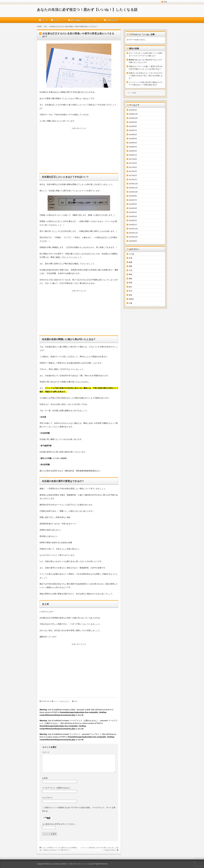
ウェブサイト (48, 798)
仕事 (130, 258)
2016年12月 (133, 184)
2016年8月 (133, 196)
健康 (130, 262)
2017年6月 (133, 159)
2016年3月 (133, 216)
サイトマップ (59, 20)
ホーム (44, 20)
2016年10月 (133, 192)
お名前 (45, 778)
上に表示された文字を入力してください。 (59, 824)
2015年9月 (133, 241)
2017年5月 (133, 163)
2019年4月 (133, 110)
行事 (130, 303)
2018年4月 (133, 143)
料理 (130, 283)
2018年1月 (133, 155)
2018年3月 (133, 147)
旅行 (130, 287)
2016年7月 (133, 200)
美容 (130, 295)
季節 (130, 274)
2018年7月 (133, 130)
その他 (131, 254)
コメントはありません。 (62, 701)
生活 (76, 701)
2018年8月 (133, 126)
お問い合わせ (112, 20)
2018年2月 (133, 151)
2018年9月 (133, 122)
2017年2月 (133, 175)
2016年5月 (133, 208)
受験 (130, 266)
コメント (46, 752)
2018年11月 (133, 114)
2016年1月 (133, 225)
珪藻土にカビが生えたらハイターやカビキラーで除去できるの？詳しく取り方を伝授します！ (146, 76)
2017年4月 (133, 167)
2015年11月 (133, 233)
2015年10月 (133, 237)
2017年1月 (133, 180)
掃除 (130, 279)
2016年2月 (133, 220)
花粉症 (131, 299)
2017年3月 (133, 171)
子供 (130, 270)
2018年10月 (133, 118)
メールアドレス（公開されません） (57, 788)
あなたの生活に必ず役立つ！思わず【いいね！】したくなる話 (87, 10)
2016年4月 (133, 212)
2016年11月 (133, 188)
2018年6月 (133, 135)
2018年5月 (133, 139)
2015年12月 (133, 229)
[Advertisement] (79, 151)
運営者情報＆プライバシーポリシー (85, 20)
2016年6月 (133, 204)
